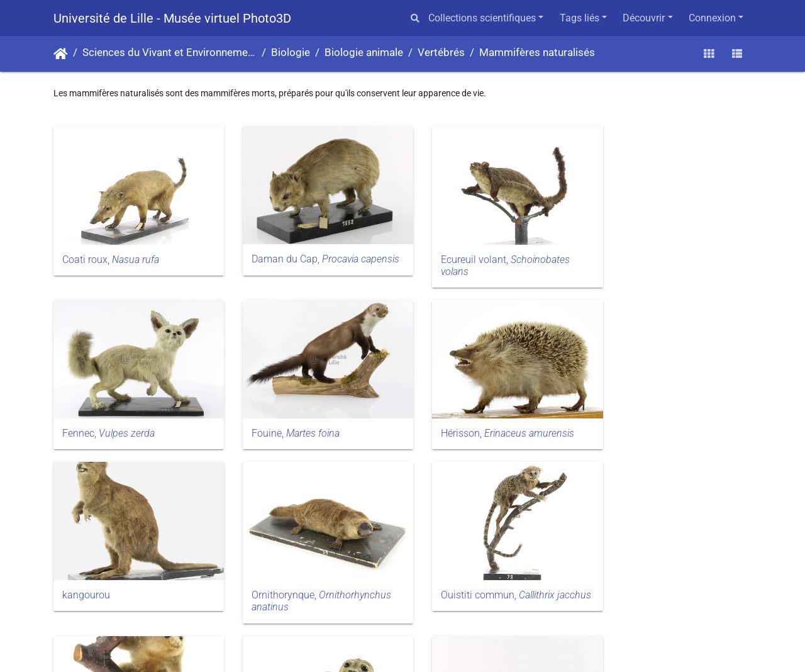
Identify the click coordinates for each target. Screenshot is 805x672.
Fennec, (646, 252)
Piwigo (428, 646)
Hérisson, (308, 419)
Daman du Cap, (295, 258)
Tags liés (580, 18)
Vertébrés (441, 53)
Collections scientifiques (482, 18)
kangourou (445, 419)
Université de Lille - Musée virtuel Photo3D (172, 18)
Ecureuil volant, (485, 258)
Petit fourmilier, (295, 592)
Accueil (61, 54)
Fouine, (106, 419)
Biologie (291, 53)
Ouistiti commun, (119, 592)
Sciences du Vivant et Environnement (169, 53)
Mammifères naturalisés (537, 53)
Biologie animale (364, 53)
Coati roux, (111, 252)
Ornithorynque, (670, 425)
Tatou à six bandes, (663, 591)
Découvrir (644, 18)
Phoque (438, 586)
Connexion (712, 18)
